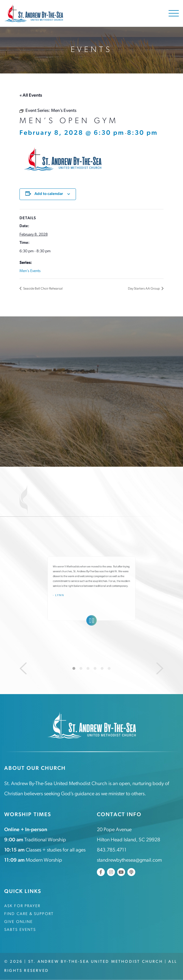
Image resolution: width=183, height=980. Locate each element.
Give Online (18, 922)
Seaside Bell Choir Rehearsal (43, 289)
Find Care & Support (29, 914)
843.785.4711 (112, 850)
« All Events (31, 95)
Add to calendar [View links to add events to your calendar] (49, 194)
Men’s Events (30, 271)
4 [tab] (95, 668)
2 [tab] (81, 668)
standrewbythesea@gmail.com (129, 860)
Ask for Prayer (22, 906)
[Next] (160, 668)
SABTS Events (20, 930)
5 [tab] (102, 668)
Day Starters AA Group (144, 289)
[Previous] (23, 668)
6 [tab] (109, 668)
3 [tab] (88, 668)
